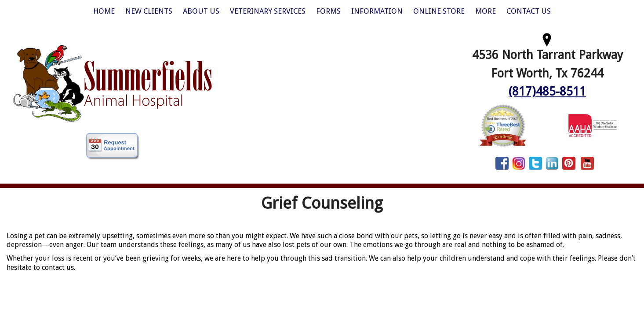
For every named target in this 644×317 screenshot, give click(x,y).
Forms (328, 11)
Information (377, 11)
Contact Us (529, 11)
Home (104, 11)
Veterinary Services (268, 11)
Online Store (439, 11)
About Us (201, 11)
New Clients (149, 11)
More (486, 11)
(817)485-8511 (547, 91)
